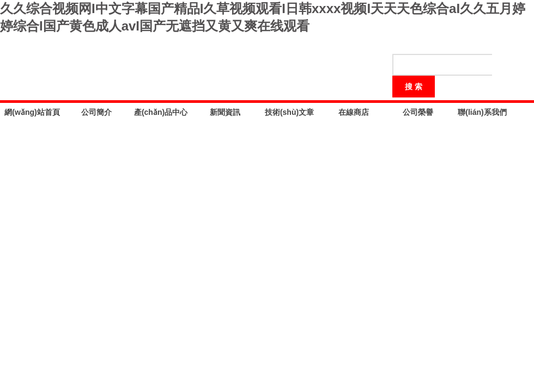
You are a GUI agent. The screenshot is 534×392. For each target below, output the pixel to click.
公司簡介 (96, 112)
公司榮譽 (418, 112)
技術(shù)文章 (289, 112)
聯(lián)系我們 (482, 112)
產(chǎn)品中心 (161, 112)
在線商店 (354, 112)
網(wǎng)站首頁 (32, 112)
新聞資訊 (225, 112)
